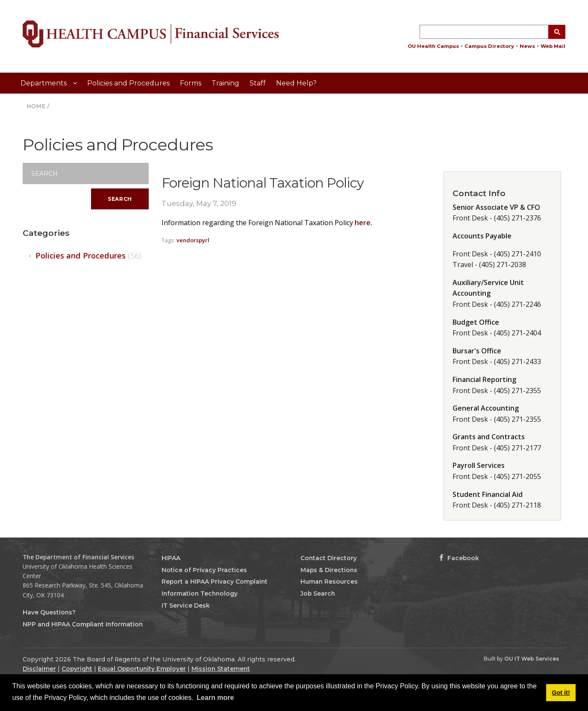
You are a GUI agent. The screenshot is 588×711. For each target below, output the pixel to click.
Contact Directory (329, 558)
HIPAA (171, 558)
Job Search (318, 593)
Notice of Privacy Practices (204, 570)
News (527, 46)
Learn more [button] (215, 698)
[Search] (86, 173)
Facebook (459, 558)
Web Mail (553, 46)
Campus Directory (489, 46)
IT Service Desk (186, 605)
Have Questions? (49, 612)
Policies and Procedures (128, 83)
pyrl (204, 240)
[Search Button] (557, 32)
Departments (44, 83)
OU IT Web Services (532, 659)
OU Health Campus (433, 46)
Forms (191, 83)
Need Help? (296, 83)
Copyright (77, 669)
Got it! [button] (561, 693)
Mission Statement (221, 669)
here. (363, 223)
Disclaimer (39, 669)
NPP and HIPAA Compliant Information (83, 624)
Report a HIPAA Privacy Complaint (215, 582)
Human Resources (329, 582)
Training (225, 83)
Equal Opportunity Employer (142, 669)
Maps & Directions (329, 570)
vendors (188, 240)
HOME (36, 106)
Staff (258, 83)
